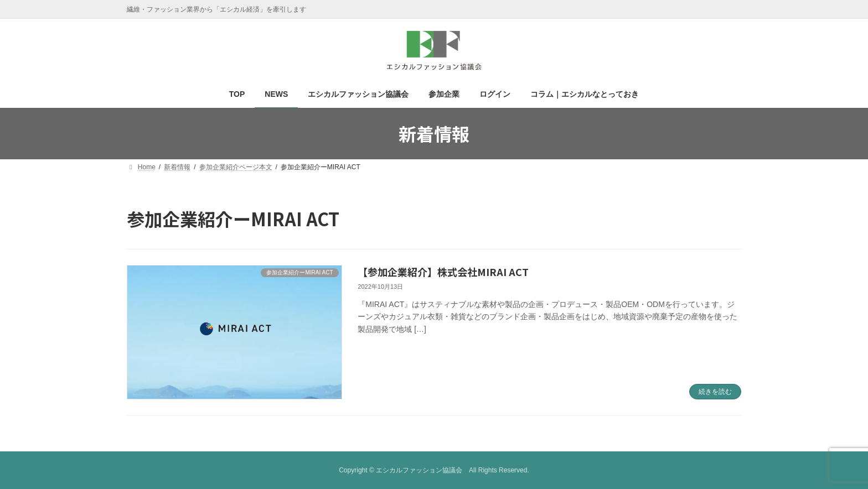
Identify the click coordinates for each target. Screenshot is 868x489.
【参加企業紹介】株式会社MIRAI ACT (443, 272)
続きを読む (715, 392)
